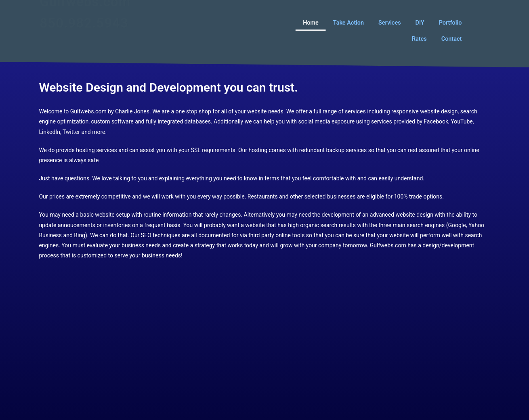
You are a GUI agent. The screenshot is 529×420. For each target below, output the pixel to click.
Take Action (348, 22)
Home (311, 22)
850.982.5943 (84, 34)
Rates (419, 39)
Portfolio (450, 22)
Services (390, 22)
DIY (420, 22)
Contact (452, 39)
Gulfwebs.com (85, 13)
